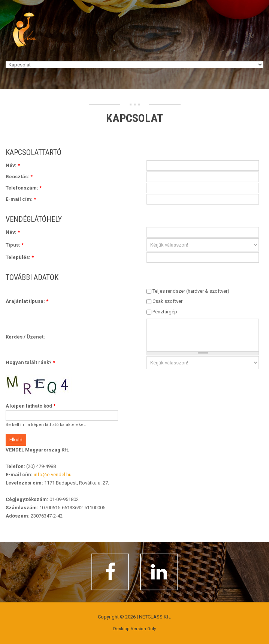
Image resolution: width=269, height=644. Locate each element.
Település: (20, 257)
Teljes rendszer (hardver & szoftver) (191, 291)
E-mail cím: (21, 199)
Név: (13, 165)
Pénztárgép (165, 312)
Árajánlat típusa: (27, 301)
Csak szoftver (167, 301)
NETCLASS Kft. (155, 617)
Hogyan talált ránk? (30, 362)
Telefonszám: (24, 188)
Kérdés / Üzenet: (25, 337)
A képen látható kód (31, 406)
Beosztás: (19, 177)
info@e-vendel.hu (53, 475)
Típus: (15, 245)
